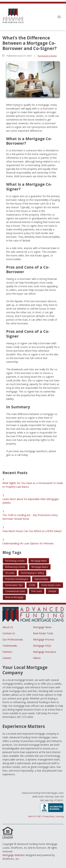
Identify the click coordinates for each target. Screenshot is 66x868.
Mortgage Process (44, 639)
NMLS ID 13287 (35, 816)
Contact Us (9, 633)
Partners (7, 652)
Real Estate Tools (43, 633)
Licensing (60, 816)
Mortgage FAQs (42, 646)
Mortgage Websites (14, 855)
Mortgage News (42, 627)
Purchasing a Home (47, 56)
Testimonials (10, 646)
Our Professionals (13, 639)
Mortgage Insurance (45, 652)
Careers (7, 658)
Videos (37, 658)
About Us (8, 627)
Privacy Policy (49, 816)
